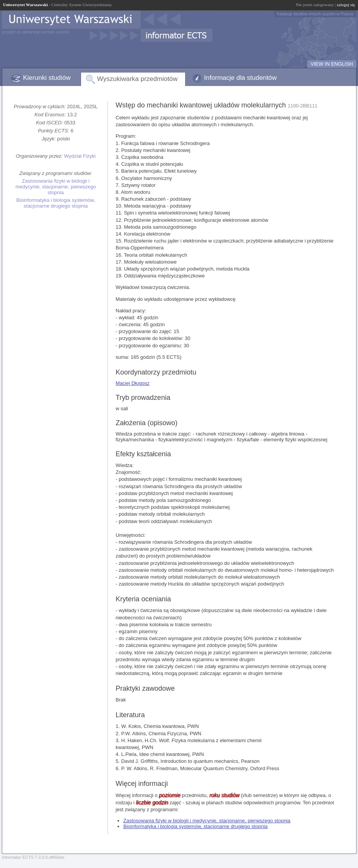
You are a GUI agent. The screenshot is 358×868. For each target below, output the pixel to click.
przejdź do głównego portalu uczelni (36, 32)
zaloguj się (346, 5)
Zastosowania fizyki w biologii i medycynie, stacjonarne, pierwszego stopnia (56, 187)
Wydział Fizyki (80, 156)
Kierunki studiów (47, 78)
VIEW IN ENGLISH (332, 64)
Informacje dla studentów (240, 78)
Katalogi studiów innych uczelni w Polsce (315, 14)
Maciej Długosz (133, 383)
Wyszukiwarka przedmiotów (138, 79)
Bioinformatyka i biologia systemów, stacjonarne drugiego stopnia (56, 203)
